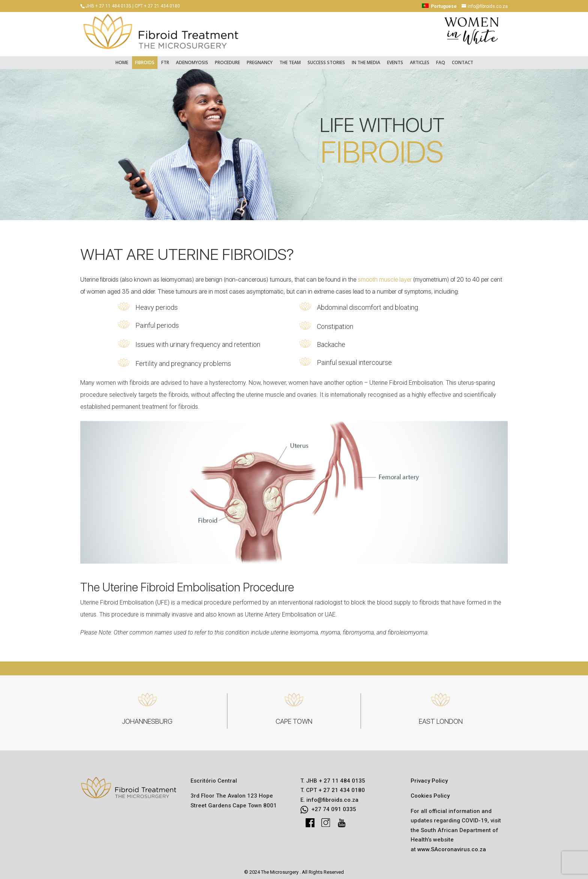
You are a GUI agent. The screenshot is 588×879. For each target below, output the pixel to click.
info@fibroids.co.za (332, 796)
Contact (463, 59)
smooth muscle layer (385, 276)
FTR (165, 59)
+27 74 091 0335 (334, 805)
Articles (420, 59)
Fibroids (145, 59)
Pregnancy (260, 59)
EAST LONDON (441, 718)
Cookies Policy (430, 792)
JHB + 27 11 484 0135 (108, 6)
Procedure (227, 59)
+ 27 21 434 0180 (341, 786)
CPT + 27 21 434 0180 (157, 6)
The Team (290, 59)
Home (122, 59)
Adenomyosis (192, 59)
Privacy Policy (429, 777)
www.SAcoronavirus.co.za (452, 846)
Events (395, 59)
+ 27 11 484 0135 (341, 777)
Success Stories (326, 59)
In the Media (366, 59)
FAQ (441, 59)
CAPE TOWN (294, 718)
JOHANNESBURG (147, 718)
